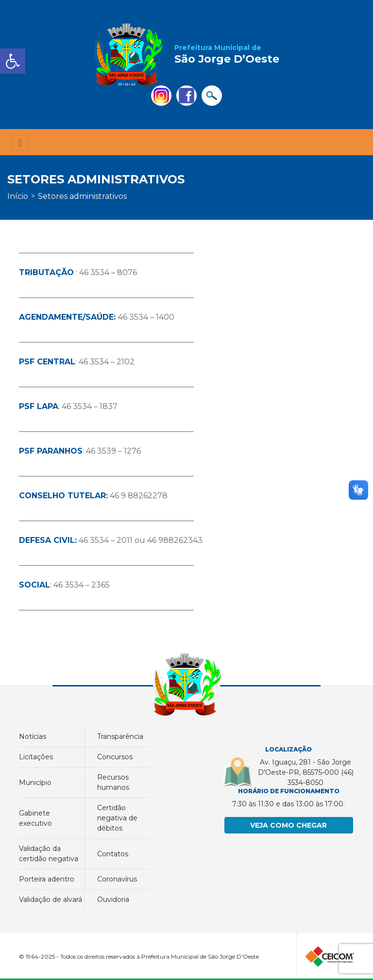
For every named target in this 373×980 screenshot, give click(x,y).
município (35, 783)
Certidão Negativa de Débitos (117, 818)
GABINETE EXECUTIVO (35, 818)
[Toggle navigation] (20, 143)
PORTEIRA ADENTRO (47, 879)
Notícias (33, 736)
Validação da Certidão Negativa (49, 854)
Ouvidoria (113, 899)
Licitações (36, 757)
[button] (13, 61)
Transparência (120, 736)
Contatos (113, 854)
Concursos (115, 757)
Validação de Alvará (51, 899)
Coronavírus (117, 879)
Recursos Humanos (113, 782)
